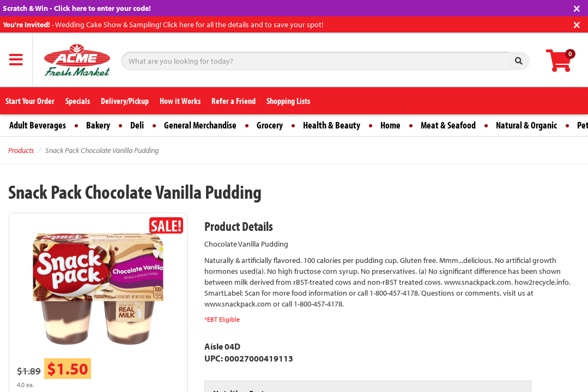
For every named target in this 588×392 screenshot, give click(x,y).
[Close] (577, 7)
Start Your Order (30, 101)
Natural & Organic (526, 125)
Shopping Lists (288, 101)
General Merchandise (200, 125)
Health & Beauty (332, 125)
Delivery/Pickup (125, 101)
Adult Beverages (38, 125)
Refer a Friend (234, 101)
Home (390, 125)
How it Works (180, 101)
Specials (78, 101)
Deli (137, 125)
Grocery (270, 125)
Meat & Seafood (448, 125)
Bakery (98, 125)
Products (21, 150)
